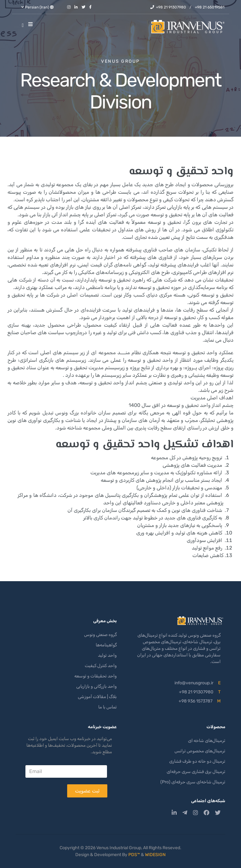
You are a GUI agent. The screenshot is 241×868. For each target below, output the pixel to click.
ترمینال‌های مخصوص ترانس (200, 751)
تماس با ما (107, 707)
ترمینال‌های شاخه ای (207, 741)
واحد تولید (107, 655)
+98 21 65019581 (210, 7)
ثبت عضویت (87, 791)
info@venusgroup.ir (194, 683)
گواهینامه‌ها (106, 645)
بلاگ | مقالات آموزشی (97, 697)
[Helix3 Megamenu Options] (32, 24)
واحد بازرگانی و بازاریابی (96, 686)
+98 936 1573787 (195, 701)
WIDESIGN (155, 855)
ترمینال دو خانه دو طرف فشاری (197, 761)
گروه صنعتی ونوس (100, 635)
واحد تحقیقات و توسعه (96, 676)
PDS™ (134, 855)
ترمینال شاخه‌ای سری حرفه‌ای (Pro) (193, 782)
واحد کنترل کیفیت (101, 666)
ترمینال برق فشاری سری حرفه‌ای (196, 772)
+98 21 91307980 (171, 7)
